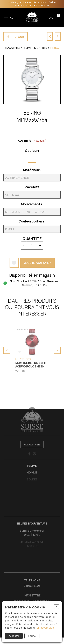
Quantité (32, 239)
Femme (32, 469)
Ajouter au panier (37, 263)
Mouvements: (32, 204)
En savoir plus (45, 628)
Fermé (32, 636)
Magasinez (13, 48)
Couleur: (32, 151)
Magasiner (32, 447)
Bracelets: (32, 187)
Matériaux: (32, 170)
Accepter (14, 636)
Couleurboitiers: (32, 221)
